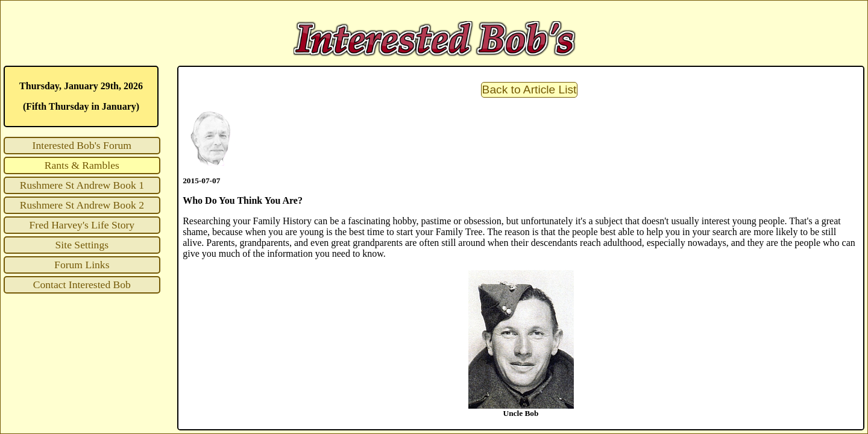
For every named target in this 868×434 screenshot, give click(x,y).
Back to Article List (530, 90)
